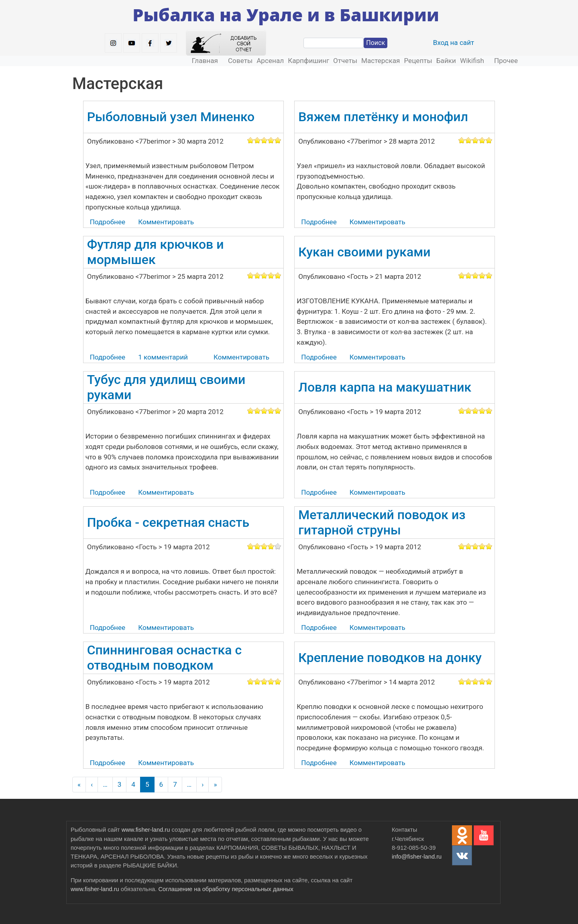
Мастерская (381, 61)
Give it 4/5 (271, 140)
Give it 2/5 (257, 140)
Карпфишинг (308, 61)
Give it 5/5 (278, 140)
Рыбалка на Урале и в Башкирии (286, 15)
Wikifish (472, 61)
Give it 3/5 (264, 140)
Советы (240, 61)
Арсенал (270, 61)
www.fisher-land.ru (146, 830)
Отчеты (345, 61)
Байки (446, 61)
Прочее (506, 61)
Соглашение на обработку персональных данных (226, 889)
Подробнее (108, 222)
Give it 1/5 (251, 140)
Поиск (375, 43)
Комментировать (166, 222)
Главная (205, 61)
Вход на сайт (454, 43)
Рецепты (418, 61)
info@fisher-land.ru (417, 857)
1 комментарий (163, 357)
